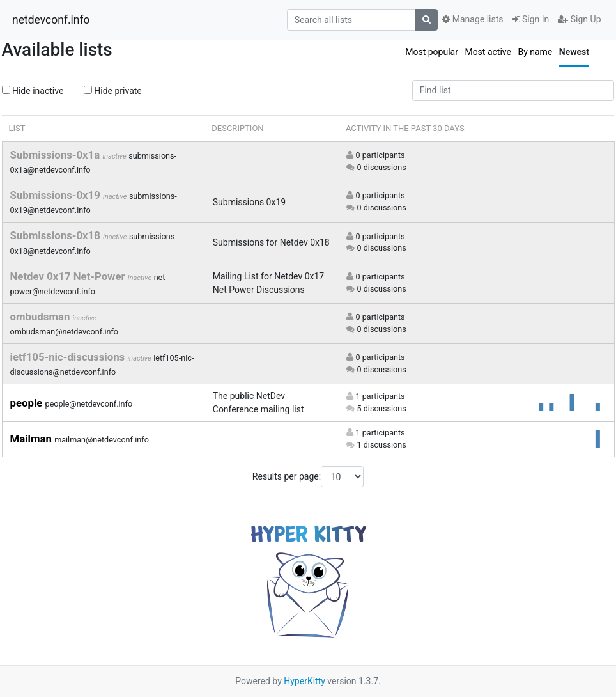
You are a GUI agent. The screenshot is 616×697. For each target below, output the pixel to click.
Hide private (113, 91)
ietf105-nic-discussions (69, 357)
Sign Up (579, 19)
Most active (488, 52)
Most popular (432, 52)
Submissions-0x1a (57, 155)
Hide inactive (33, 91)
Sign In (531, 19)
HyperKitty (304, 681)
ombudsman (42, 317)
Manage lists (473, 19)
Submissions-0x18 (57, 235)
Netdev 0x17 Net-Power (69, 276)
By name (535, 52)
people (28, 403)
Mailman (33, 439)
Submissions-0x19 (57, 195)
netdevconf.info (51, 20)
